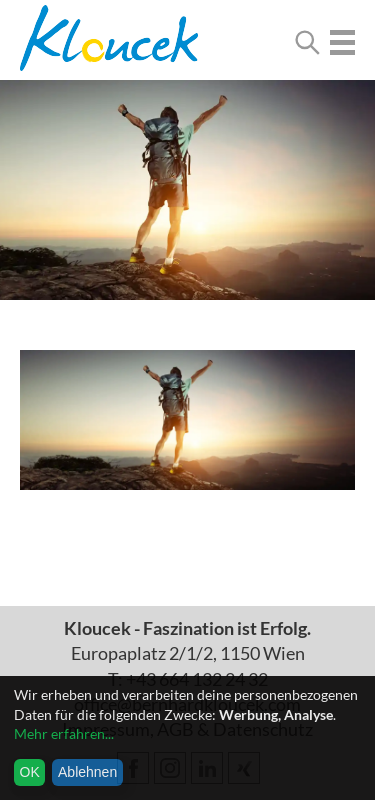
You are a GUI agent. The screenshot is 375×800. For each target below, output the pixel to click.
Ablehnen (87, 772)
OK (30, 772)
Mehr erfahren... (64, 734)
